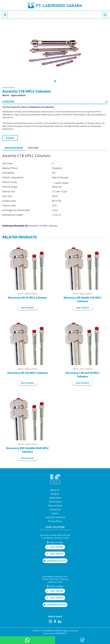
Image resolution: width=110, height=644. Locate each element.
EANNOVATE (62, 633)
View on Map (55, 542)
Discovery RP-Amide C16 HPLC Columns (82, 299)
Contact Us (55, 509)
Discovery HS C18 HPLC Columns (28, 373)
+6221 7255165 (55, 547)
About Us (55, 490)
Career (55, 513)
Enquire (10, 138)
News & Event (55, 506)
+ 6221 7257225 (55, 554)
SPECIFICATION (14, 148)
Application (55, 498)
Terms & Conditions (55, 517)
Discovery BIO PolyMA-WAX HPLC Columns (27, 450)
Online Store (55, 502)
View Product (27, 308)
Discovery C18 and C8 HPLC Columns (83, 375)
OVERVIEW (55, 102)
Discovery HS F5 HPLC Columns (28, 298)
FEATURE (33, 148)
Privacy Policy (55, 521)
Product (55, 494)
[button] (55, 81)
